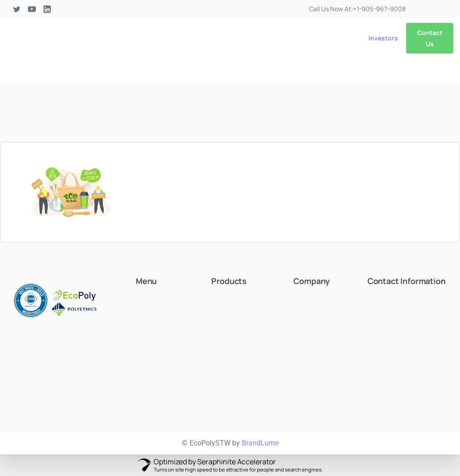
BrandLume (260, 443)
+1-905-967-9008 (379, 9)
